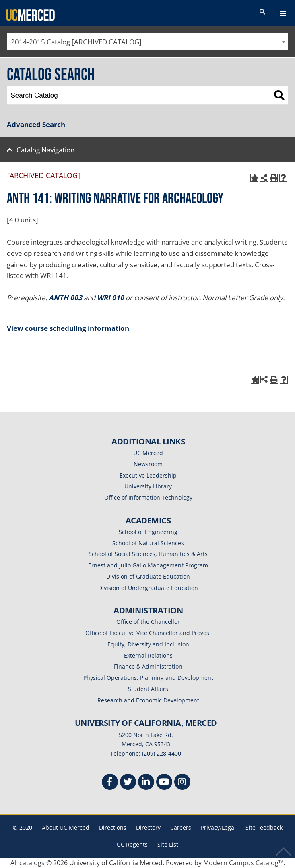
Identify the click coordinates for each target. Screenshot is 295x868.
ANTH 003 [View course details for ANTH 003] (65, 298)
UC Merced (148, 453)
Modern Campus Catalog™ (243, 863)
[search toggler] (262, 12)
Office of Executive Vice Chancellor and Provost (148, 633)
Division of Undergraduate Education (148, 588)
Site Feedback (264, 828)
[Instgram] (182, 783)
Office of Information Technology (148, 497)
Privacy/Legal (218, 828)
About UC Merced (66, 828)
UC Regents (132, 844)
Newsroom (148, 464)
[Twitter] (128, 783)
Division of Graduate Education (148, 576)
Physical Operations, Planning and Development (148, 678)
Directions (113, 828)
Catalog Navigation (45, 150)
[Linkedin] (146, 783)
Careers (181, 828)
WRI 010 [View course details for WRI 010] (110, 298)
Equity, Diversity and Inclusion (148, 644)
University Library (148, 486)
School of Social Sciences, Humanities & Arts (148, 554)
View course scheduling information (68, 328)
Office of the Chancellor (148, 622)
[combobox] (147, 42)
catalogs (32, 863)
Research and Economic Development (148, 700)
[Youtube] (164, 783)
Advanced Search (36, 124)
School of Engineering (148, 532)
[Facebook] (110, 783)
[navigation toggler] (283, 13)
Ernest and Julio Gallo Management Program (148, 565)
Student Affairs (148, 689)
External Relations (148, 655)
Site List (168, 844)
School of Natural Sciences (148, 543)
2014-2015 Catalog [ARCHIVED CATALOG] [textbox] (76, 42)
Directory (148, 828)
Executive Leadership (148, 475)
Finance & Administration (148, 666)
